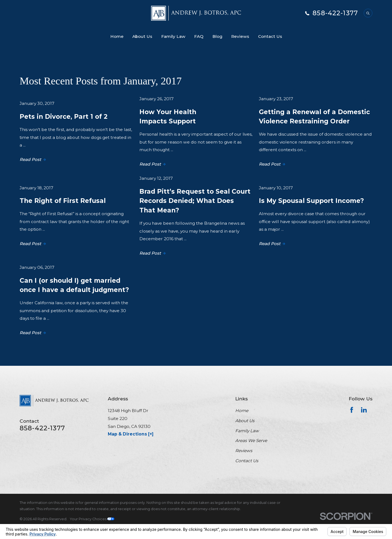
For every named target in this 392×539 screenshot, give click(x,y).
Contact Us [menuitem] (270, 36)
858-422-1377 (335, 13)
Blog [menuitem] (217, 36)
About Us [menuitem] (142, 36)
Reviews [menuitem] (240, 36)
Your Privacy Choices (92, 519)
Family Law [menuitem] (173, 36)
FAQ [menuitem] (199, 36)
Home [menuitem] (117, 36)
